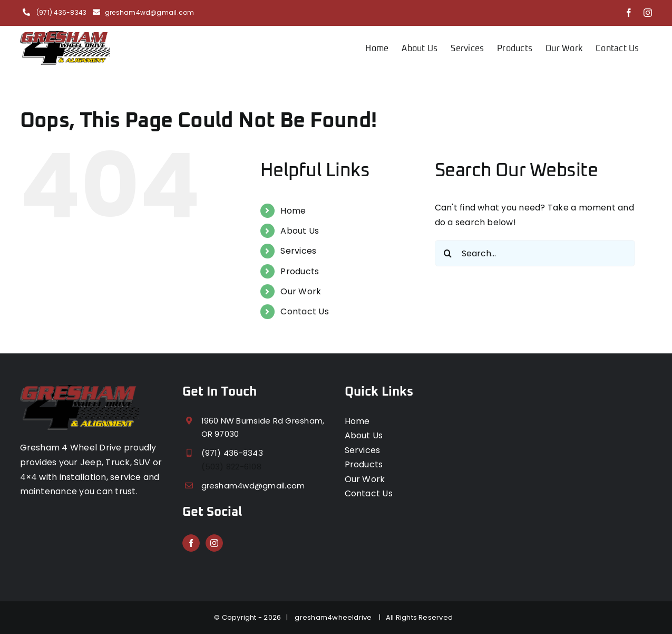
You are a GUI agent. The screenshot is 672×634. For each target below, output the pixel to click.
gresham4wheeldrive (335, 617)
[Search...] (535, 253)
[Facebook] (191, 543)
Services (298, 251)
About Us (300, 231)
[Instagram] (214, 543)
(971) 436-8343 (61, 12)
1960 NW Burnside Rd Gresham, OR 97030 (263, 428)
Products (300, 271)
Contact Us (304, 311)
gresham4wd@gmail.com (150, 12)
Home (293, 211)
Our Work (301, 291)
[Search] (448, 253)
